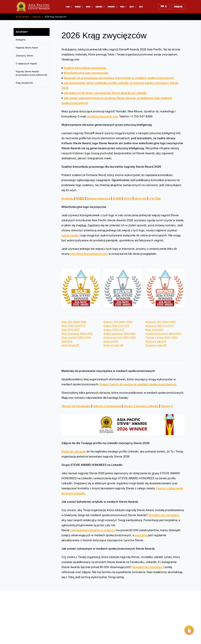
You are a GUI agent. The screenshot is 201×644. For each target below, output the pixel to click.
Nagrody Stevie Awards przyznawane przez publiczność (32, 73)
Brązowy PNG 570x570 (160, 326)
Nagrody (37, 17)
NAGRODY (79, 7)
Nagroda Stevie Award (27, 48)
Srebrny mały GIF (113, 345)
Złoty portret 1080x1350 (76, 337)
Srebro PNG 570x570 (116, 326)
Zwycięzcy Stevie (24, 56)
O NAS (69, 7)
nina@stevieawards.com (103, 116)
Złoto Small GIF (70, 345)
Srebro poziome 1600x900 (120, 334)
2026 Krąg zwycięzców (55, 17)
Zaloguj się (178, 7)
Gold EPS (67, 341)
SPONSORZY (113, 7)
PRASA (124, 7)
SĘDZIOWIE (100, 7)
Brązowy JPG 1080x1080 (161, 322)
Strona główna (22, 17)
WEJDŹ (90, 7)
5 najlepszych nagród (26, 64)
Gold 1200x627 (71, 330)
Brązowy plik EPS (156, 341)
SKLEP (141, 7)
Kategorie (21, 40)
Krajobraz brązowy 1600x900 (163, 334)
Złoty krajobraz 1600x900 (77, 334)
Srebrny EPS (111, 341)
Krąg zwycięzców (24, 83)
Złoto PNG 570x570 (73, 326)
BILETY (133, 7)
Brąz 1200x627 (155, 330)
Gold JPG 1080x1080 (74, 322)
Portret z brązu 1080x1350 (162, 337)
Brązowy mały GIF (156, 345)
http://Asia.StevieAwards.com (89, 254)
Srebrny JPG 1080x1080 (118, 322)
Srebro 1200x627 (114, 330)
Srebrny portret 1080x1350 (120, 337)
